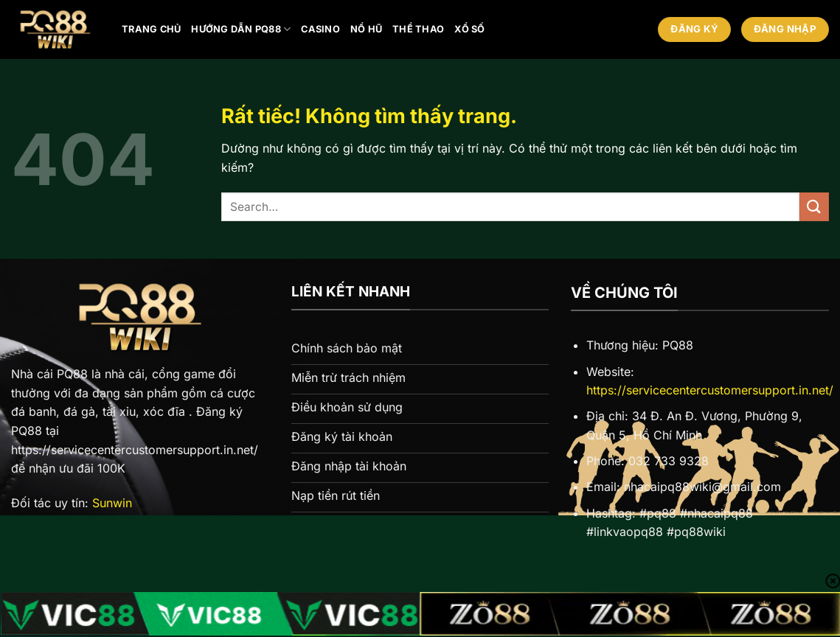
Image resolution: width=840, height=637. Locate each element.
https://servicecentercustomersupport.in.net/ (710, 390)
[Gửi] (814, 207)
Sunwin (112, 503)
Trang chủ (151, 29)
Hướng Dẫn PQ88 (241, 29)
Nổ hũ (366, 29)
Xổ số (469, 29)
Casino (320, 29)
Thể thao (418, 29)
